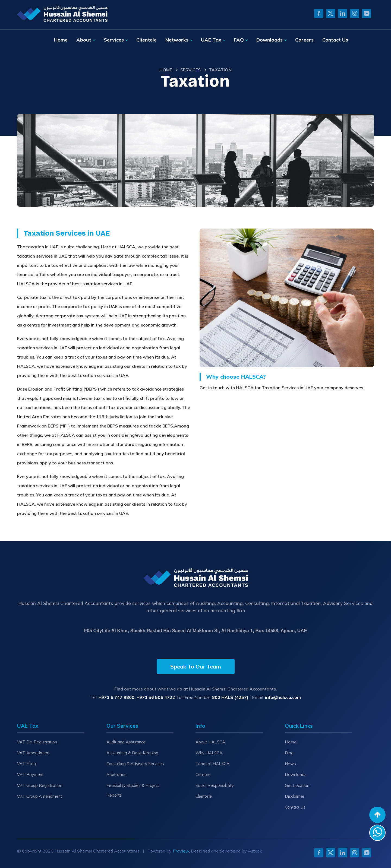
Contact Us (335, 40)
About (84, 40)
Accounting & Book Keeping (132, 753)
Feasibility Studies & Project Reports (133, 790)
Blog (289, 753)
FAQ (239, 40)
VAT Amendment (33, 753)
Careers (304, 40)
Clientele (146, 40)
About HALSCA (210, 742)
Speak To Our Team (196, 666)
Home (61, 40)
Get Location (297, 785)
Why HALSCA (209, 753)
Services (114, 40)
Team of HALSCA (212, 764)
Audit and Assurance (126, 742)
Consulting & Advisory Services (135, 764)
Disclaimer (295, 796)
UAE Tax (211, 40)
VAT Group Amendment (40, 796)
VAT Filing (26, 764)
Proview (181, 851)
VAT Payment (30, 774)
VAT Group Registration (40, 785)
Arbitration (116, 774)
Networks (177, 40)
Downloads (269, 40)
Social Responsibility (215, 785)
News (290, 764)
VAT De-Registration (37, 742)
